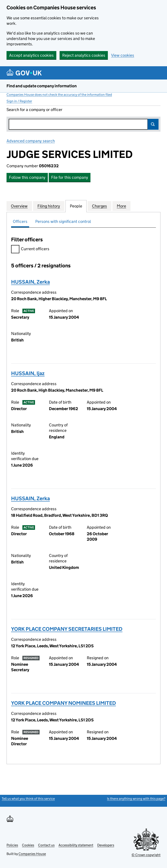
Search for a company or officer (34, 110)
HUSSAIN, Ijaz (28, 373)
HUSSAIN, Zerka (30, 282)
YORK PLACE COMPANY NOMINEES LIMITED (63, 703)
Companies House (32, 854)
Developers (106, 845)
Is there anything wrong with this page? (136, 799)
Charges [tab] (99, 206)
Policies (12, 845)
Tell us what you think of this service (28, 799)
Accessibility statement (76, 845)
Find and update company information (42, 86)
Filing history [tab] (49, 206)
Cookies (28, 845)
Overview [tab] (19, 206)
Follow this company (27, 177)
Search (153, 124)
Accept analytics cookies (31, 55)
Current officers (30, 249)
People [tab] (76, 206)
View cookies (123, 55)
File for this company (70, 177)
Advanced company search (31, 141)
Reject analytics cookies (84, 55)
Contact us (46, 845)
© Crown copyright (146, 855)
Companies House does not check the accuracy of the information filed (59, 95)
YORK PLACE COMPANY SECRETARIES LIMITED (67, 629)
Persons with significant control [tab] (63, 221)
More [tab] (121, 206)
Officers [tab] (20, 221)
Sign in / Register (19, 101)
